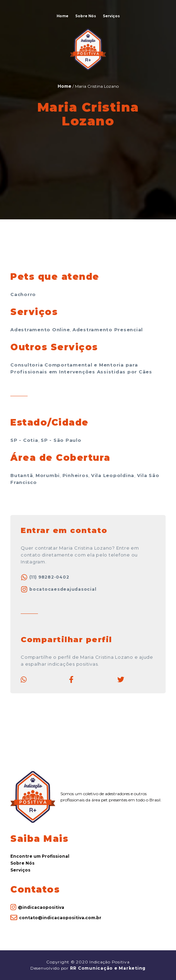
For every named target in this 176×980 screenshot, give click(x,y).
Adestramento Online (40, 330)
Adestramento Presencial (108, 330)
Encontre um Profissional (40, 856)
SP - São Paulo (61, 440)
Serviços (111, 16)
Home (62, 16)
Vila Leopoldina (113, 475)
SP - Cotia (24, 440)
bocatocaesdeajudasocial (58, 589)
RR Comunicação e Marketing (108, 968)
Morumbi (48, 475)
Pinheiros (76, 475)
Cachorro (23, 294)
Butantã (22, 475)
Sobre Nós (86, 16)
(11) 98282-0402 (45, 577)
